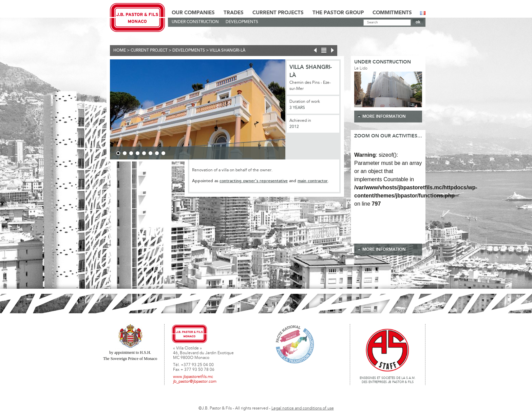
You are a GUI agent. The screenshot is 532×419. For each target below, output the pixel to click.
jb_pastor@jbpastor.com (195, 382)
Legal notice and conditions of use (303, 408)
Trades (234, 13)
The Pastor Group (338, 13)
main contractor (313, 181)
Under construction (195, 22)
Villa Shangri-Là (227, 51)
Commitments (392, 13)
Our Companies (193, 13)
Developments (242, 22)
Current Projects (278, 13)
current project (149, 51)
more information (384, 117)
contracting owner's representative (254, 181)
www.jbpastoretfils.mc (193, 377)
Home (120, 51)
